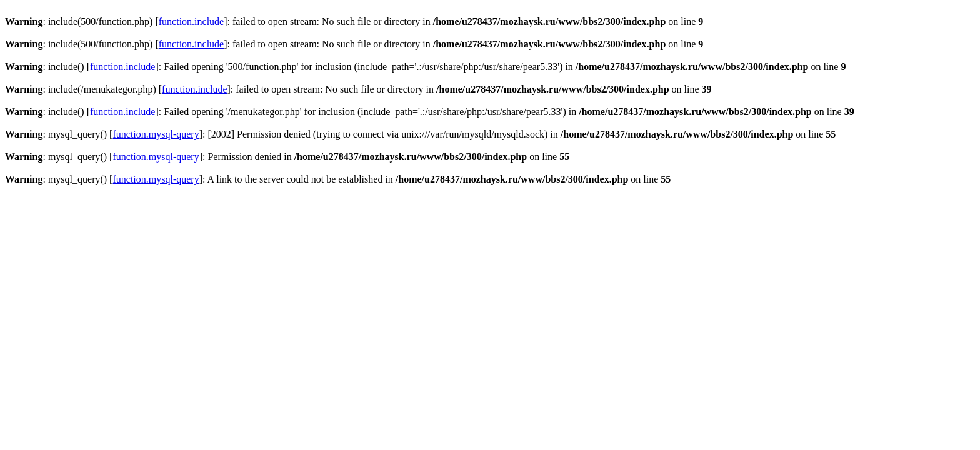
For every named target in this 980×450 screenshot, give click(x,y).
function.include (191, 22)
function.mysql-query (156, 134)
